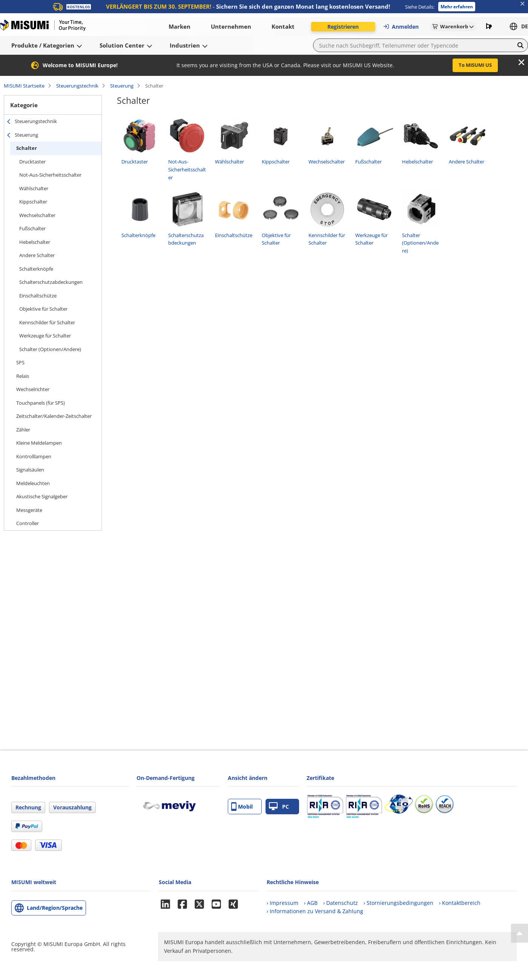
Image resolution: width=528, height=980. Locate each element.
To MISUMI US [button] (475, 65)
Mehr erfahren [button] (457, 7)
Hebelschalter (35, 242)
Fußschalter (32, 228)
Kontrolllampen (34, 456)
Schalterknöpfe (36, 269)
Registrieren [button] (343, 27)
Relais (23, 376)
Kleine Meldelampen (39, 443)
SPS (20, 362)
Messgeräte (29, 510)
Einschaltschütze (38, 296)
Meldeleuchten (33, 483)
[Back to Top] (520, 933)
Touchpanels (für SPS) (41, 403)
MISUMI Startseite (24, 86)
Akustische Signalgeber (42, 496)
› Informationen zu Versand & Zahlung (315, 911)
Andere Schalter (37, 255)
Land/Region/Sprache (55, 908)
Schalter (27, 148)
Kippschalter (33, 202)
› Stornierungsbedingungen (398, 903)
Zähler (23, 430)
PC (279, 807)
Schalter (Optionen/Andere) (50, 349)
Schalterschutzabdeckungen (51, 282)
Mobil (242, 807)
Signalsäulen (30, 470)
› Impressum (282, 903)
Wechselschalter (37, 215)
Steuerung (122, 86)
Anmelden (401, 27)
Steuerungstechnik (77, 86)
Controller (28, 523)
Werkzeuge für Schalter (45, 336)
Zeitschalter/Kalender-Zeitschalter (54, 416)
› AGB (311, 903)
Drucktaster (32, 162)
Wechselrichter (33, 389)
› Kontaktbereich (460, 903)
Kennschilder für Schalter (47, 322)
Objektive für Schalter (43, 309)
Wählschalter (34, 188)
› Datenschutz (341, 903)
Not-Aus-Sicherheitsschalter (50, 175)
